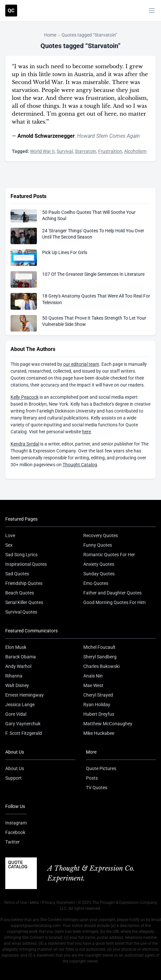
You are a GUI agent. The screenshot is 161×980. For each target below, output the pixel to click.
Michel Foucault (99, 647)
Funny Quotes (98, 545)
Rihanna (14, 676)
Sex (9, 545)
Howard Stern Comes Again (108, 136)
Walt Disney (17, 685)
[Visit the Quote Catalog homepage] (11, 11)
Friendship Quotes (24, 583)
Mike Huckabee (99, 733)
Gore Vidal (16, 714)
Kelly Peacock (25, 397)
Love (10, 535)
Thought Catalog (80, 465)
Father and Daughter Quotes (112, 593)
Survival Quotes (21, 612)
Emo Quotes (96, 583)
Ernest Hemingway (25, 695)
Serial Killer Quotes (24, 602)
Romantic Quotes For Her (109, 555)
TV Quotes (97, 788)
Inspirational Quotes (26, 564)
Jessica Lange (20, 705)
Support (13, 778)
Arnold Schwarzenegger (46, 136)
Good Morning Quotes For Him (114, 602)
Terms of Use (15, 903)
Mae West (93, 685)
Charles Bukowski (101, 666)
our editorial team (81, 364)
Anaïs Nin (93, 676)
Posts (92, 778)
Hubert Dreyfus (99, 714)
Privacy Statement (58, 903)
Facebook (15, 832)
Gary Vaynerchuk (23, 724)
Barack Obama (21, 657)
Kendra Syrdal (25, 444)
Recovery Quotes (101, 535)
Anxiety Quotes (99, 564)
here (86, 432)
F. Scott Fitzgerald (24, 733)
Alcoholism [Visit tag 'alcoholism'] (135, 151)
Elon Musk (16, 647)
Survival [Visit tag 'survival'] (65, 151)
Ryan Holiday (97, 705)
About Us (15, 768)
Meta (34, 903)
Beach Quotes (20, 593)
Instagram (16, 823)
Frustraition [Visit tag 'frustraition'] (110, 151)
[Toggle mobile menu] (152, 11)
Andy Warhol (18, 666)
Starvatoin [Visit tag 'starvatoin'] (85, 151)
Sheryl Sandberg (100, 657)
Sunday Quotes (99, 574)
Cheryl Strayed (98, 695)
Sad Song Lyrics (21, 555)
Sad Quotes (17, 574)
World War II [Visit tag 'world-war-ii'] (42, 151)
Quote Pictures (101, 768)
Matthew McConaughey (108, 724)
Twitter (13, 842)
